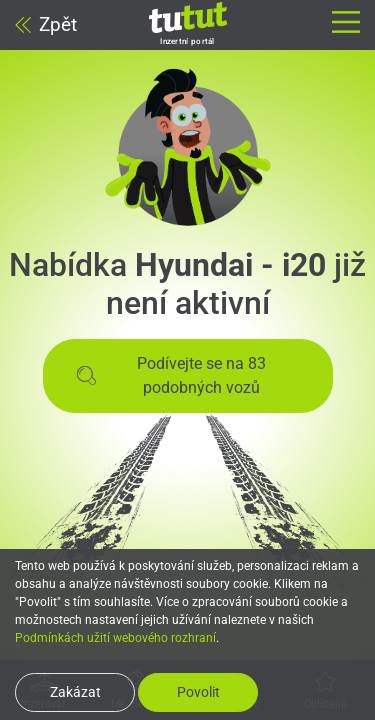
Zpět (46, 24)
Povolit (198, 692)
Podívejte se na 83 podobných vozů (171, 375)
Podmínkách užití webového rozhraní (115, 638)
